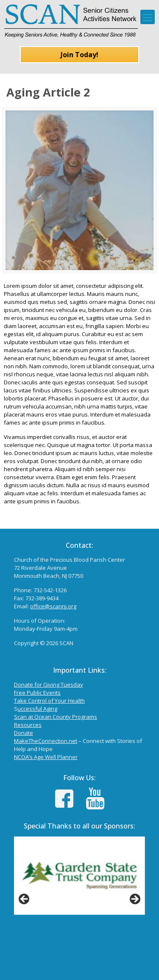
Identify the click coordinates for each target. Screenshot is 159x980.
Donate (24, 733)
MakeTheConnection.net (46, 741)
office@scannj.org (53, 606)
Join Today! (79, 55)
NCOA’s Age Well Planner (46, 757)
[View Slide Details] (79, 876)
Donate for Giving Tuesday (49, 685)
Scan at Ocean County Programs (56, 717)
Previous (25, 900)
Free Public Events (37, 693)
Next (134, 900)
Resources (28, 725)
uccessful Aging (37, 709)
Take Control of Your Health (49, 701)
